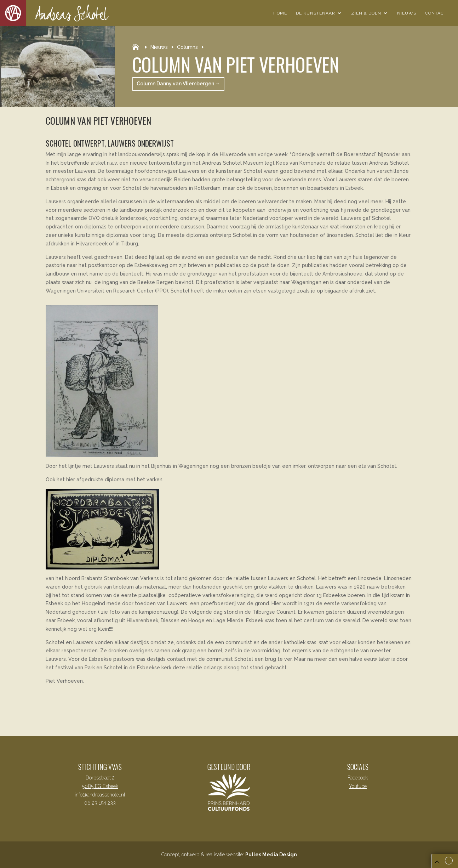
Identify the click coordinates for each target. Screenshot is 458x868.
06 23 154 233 (100, 803)
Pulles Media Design (271, 855)
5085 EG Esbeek (100, 786)
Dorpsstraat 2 (100, 778)
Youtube (358, 786)
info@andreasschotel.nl (100, 795)
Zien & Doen (366, 13)
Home (280, 13)
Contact (436, 13)
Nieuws (407, 13)
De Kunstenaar (316, 13)
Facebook (358, 778)
